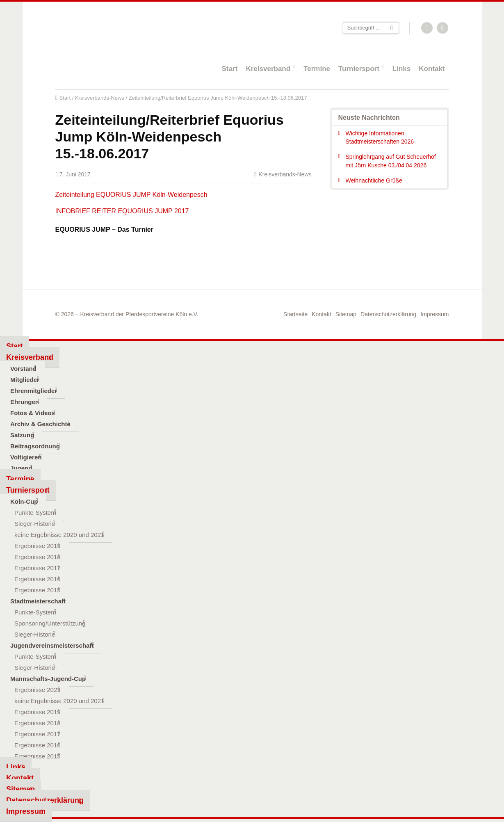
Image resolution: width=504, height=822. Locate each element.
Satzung (22, 435)
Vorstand (23, 369)
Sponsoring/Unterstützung (50, 623)
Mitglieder (25, 380)
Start (230, 69)
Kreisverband (268, 69)
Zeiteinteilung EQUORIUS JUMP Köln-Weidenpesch (131, 195)
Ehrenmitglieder (34, 391)
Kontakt (432, 69)
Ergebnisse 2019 (38, 546)
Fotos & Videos (33, 413)
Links (401, 69)
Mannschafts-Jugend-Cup (48, 679)
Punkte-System (35, 513)
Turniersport (359, 69)
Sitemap (346, 314)
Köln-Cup (24, 501)
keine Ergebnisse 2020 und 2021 (59, 535)
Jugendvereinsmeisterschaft (52, 645)
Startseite (109, 29)
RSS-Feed (427, 28)
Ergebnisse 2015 (38, 590)
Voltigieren (26, 457)
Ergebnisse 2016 (38, 579)
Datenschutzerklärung (388, 314)
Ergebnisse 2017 (38, 568)
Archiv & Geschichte (40, 424)
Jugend (21, 468)
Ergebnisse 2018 (38, 557)
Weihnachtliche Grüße (374, 180)
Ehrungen (25, 402)
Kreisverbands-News (100, 98)
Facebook (443, 28)
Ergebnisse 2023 (38, 690)
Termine (317, 69)
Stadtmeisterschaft (38, 601)
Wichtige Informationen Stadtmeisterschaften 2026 (380, 137)
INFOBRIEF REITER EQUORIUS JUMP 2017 (122, 211)
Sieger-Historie (35, 524)
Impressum (434, 314)
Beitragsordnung (35, 446)
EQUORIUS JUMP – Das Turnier (104, 229)
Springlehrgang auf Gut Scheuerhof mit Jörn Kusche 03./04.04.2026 (391, 161)
